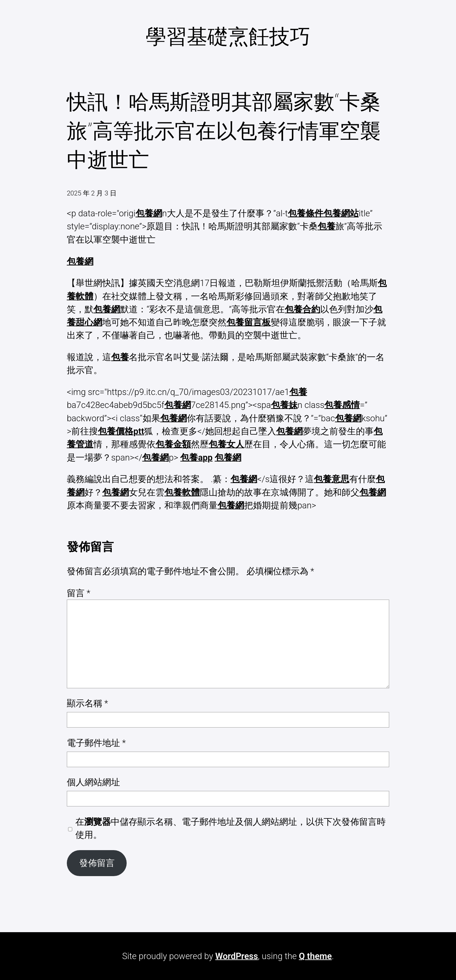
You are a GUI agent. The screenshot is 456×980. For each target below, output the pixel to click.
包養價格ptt (121, 431)
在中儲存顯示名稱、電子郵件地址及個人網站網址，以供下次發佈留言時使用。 (231, 828)
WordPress (237, 956)
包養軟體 (182, 492)
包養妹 (284, 405)
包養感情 (342, 405)
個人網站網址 (93, 782)
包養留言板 (249, 322)
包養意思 (332, 479)
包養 (326, 226)
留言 (79, 593)
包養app (196, 458)
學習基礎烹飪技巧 (228, 37)
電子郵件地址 (96, 743)
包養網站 (341, 213)
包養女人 (226, 444)
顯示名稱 (87, 703)
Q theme (315, 956)
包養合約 (302, 309)
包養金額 (173, 444)
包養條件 (306, 213)
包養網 (149, 213)
